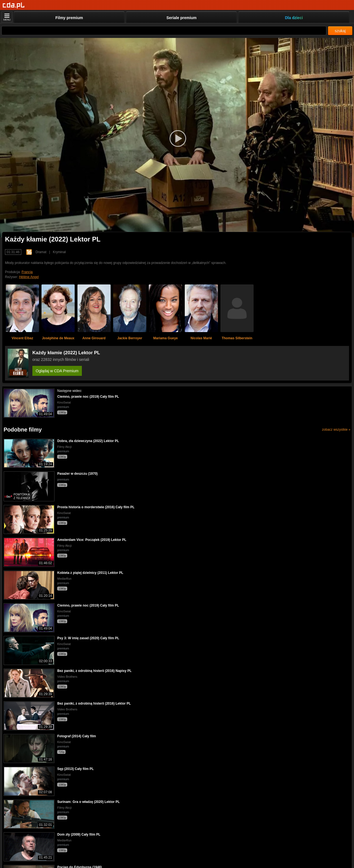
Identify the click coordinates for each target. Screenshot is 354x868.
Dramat (41, 252)
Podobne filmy (23, 430)
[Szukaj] (164, 31)
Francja (27, 272)
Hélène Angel (29, 277)
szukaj (340, 31)
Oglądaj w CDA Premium (57, 371)
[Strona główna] (14, 5)
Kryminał (59, 252)
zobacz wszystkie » (336, 430)
